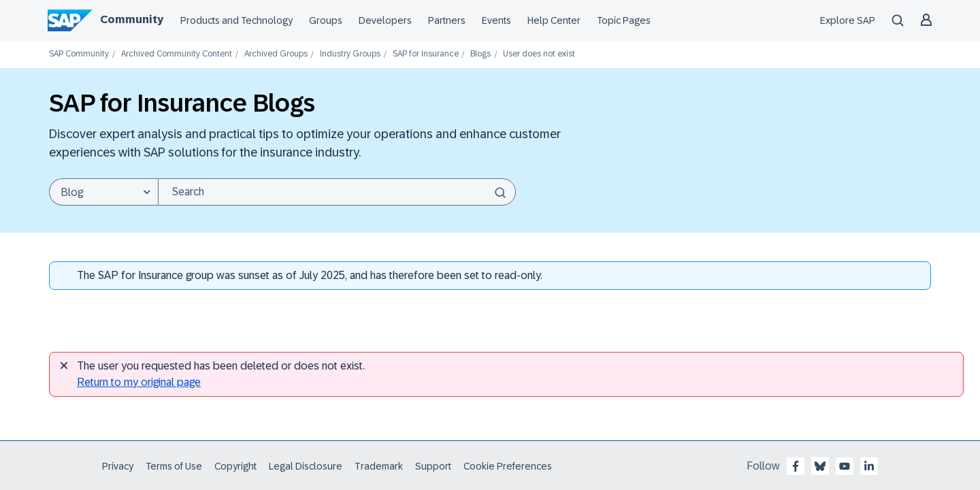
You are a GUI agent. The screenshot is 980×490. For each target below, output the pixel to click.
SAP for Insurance (426, 54)
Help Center (554, 20)
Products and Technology (236, 20)
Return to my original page (139, 382)
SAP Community (79, 54)
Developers (385, 20)
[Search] (337, 192)
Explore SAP (848, 20)
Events (496, 20)
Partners (447, 20)
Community (132, 19)
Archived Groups (276, 54)
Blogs (480, 54)
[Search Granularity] (103, 192)
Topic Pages (624, 20)
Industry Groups (350, 54)
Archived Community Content (177, 54)
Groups (326, 20)
